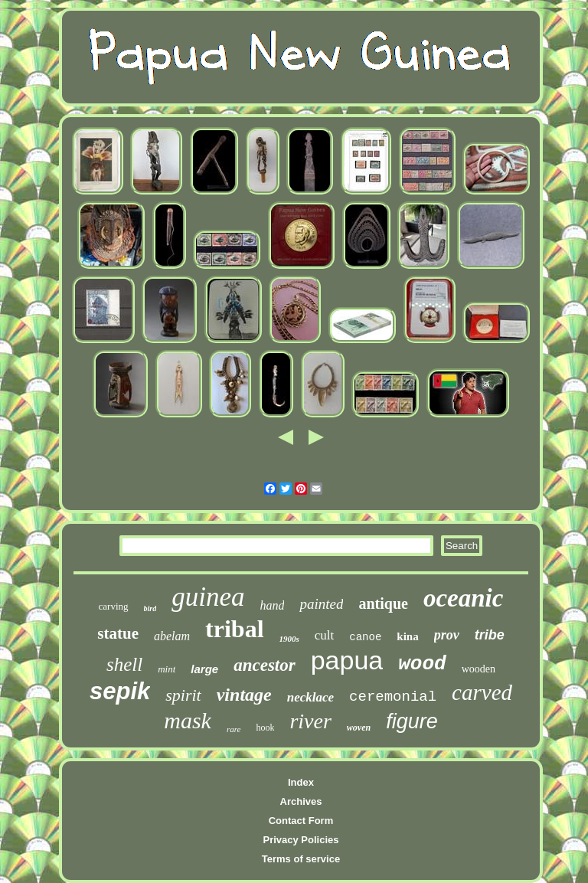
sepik (120, 691)
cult (325, 635)
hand (272, 605)
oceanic (463, 598)
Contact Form (301, 821)
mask (188, 720)
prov (447, 635)
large (204, 669)
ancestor (265, 665)
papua (347, 660)
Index (301, 782)
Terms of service (301, 859)
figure (412, 721)
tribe (490, 635)
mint (167, 669)
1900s (289, 639)
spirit (183, 695)
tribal (234, 629)
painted (321, 604)
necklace (310, 697)
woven (359, 728)
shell (124, 664)
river (310, 721)
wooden (479, 669)
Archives (301, 801)
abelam (172, 636)
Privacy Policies (301, 840)
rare (234, 729)
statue (118, 633)
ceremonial (393, 697)
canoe (365, 637)
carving (114, 606)
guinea (208, 597)
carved (482, 692)
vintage (244, 695)
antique (383, 603)
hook (265, 728)
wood (422, 664)
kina (407, 636)
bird (150, 608)
